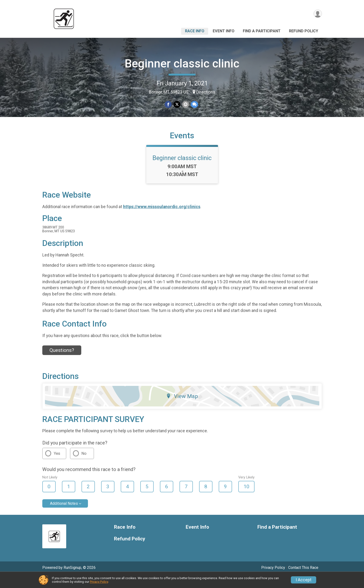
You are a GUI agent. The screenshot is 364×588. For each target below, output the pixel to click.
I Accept (304, 580)
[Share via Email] (185, 104)
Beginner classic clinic (182, 64)
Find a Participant (262, 31)
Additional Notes (64, 515)
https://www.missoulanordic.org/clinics (162, 218)
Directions (206, 92)
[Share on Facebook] (169, 104)
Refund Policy (304, 31)
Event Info (224, 31)
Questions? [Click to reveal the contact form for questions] (62, 362)
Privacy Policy (99, 582)
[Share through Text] (194, 104)
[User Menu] (318, 14)
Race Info (195, 31)
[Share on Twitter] (177, 104)
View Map (182, 408)
